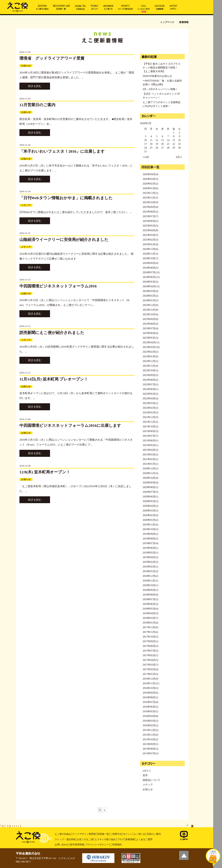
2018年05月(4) (150, 609)
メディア (26, 205)
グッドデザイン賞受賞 (84, 834)
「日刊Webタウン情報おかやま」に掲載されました (66, 198)
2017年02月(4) (150, 669)
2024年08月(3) (150, 268)
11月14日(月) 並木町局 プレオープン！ (54, 379)
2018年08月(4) (150, 595)
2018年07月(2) (150, 599)
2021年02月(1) (150, 459)
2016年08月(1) (150, 697)
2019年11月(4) (150, 525)
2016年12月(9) (150, 679)
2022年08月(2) (150, 380)
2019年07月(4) (150, 543)
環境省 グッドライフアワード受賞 (52, 58)
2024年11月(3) (150, 254)
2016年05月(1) (150, 711)
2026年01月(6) (150, 188)
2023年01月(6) (150, 356)
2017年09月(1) (150, 641)
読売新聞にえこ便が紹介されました (52, 333)
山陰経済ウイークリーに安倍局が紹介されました (64, 240)
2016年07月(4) (150, 702)
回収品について (151, 780)
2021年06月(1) (150, 441)
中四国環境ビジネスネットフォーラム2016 (58, 286)
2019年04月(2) (150, 557)
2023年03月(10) (151, 347)
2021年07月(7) (150, 436)
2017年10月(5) (150, 637)
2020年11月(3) (150, 473)
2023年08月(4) (150, 324)
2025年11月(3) (150, 198)
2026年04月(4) (150, 174)
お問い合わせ (62, 845)
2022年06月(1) (150, 389)
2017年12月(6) (150, 627)
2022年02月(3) (150, 408)
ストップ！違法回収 (65, 839)
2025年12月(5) (150, 193)
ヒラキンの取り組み (105, 839)
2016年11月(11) (151, 683)
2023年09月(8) (150, 319)
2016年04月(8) (150, 716)
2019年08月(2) (150, 539)
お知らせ (26, 66)
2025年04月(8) (150, 230)
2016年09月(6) (150, 693)
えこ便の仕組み (63, 834)
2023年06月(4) (150, 333)
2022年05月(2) (150, 394)
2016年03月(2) (150, 721)
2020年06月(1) (150, 497)
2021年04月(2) (150, 450)
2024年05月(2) (150, 282)
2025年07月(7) (150, 216)
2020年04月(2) (150, 506)
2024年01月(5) (150, 300)
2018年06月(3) (150, 604)
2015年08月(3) (150, 749)
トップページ (167, 22)
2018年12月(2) (150, 576)
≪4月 (146, 157)
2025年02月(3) (150, 240)
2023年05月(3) (150, 338)
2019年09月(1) (150, 534)
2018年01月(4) (150, 623)
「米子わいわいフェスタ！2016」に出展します (62, 151)
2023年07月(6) (150, 328)
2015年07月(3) (150, 753)
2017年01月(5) (150, 674)
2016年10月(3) (150, 688)
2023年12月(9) (150, 305)
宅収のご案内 (154, 834)
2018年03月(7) (150, 618)
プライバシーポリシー (97, 845)
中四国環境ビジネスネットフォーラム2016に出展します (70, 425)
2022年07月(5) (150, 385)
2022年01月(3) (150, 413)
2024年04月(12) (151, 286)
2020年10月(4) (150, 478)
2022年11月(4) (150, 366)
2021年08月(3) (150, 431)
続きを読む (35, 86)
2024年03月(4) (150, 291)
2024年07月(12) (151, 272)
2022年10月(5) (150, 370)
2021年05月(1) (150, 445)
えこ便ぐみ (140, 834)
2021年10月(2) (150, 427)
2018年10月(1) (150, 585)
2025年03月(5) (150, 235)
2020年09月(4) (150, 483)
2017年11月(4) (150, 632)
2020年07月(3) (150, 492)
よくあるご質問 (144, 839)
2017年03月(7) (150, 665)
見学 (145, 775)
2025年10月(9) (150, 202)
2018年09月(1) (150, 590)
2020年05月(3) (150, 501)
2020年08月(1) (150, 487)
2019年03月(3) (150, 562)
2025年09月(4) (150, 207)
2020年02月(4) (150, 515)
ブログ (121, 839)
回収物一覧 (103, 834)
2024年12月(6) (150, 249)
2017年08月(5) (150, 646)
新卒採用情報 (77, 845)
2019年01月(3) (150, 571)
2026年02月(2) (150, 184)
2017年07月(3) (150, 651)
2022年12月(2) (150, 361)
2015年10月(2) (150, 739)
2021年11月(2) (150, 422)
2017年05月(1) (150, 655)
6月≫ (179, 157)
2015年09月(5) (150, 744)
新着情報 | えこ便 (18, 7)
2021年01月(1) (150, 464)
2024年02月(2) (150, 296)
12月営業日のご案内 (37, 105)
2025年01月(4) (150, 244)
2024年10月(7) (150, 258)
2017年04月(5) (150, 660)
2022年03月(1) (150, 403)
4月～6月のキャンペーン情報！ (160, 89)
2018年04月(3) (150, 613)
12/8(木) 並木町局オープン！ (45, 472)
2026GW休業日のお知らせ (157, 76)
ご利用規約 (116, 845)
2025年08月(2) (150, 212)
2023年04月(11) (151, 342)
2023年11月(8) (150, 310)
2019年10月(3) (150, 529)
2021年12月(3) (150, 417)
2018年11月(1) (150, 581)
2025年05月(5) (150, 226)
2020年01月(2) (150, 520)
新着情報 (130, 839)
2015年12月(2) (150, 730)
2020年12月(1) (150, 469)
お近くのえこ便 (85, 839)
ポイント (128, 834)
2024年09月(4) (150, 263)
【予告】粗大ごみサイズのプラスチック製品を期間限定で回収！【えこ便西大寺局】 (162, 68)
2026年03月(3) (150, 179)
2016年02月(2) (150, 725)
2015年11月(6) (150, 735)
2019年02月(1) (150, 567)
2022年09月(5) (150, 375)
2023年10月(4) (150, 314)
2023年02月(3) (150, 352)
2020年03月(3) (150, 511)
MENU (218, 4)
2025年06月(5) (150, 221)
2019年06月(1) (150, 548)
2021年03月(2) (150, 455)
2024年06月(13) (151, 277)
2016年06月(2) (150, 707)
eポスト (147, 771)
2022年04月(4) (150, 399)
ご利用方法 (116, 834)
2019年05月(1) (150, 553)
